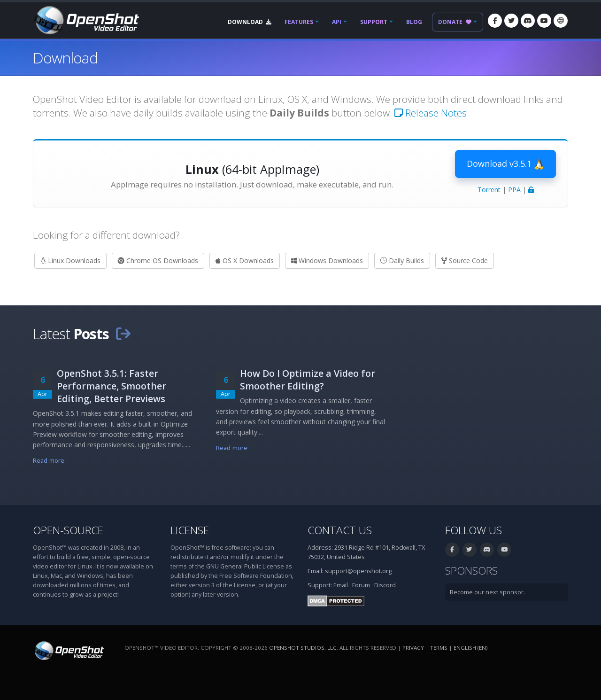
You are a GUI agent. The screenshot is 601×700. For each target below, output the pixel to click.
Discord (385, 585)
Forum (361, 585)
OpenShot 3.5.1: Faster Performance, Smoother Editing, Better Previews (112, 386)
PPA (514, 190)
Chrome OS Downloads (158, 261)
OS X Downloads (245, 261)
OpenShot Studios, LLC (303, 648)
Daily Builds (402, 261)
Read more (49, 461)
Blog (414, 22)
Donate (455, 22)
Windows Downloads (327, 261)
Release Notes (431, 113)
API (337, 22)
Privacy (413, 648)
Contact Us (340, 530)
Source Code (465, 261)
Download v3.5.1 (505, 164)
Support (374, 22)
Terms (439, 648)
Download (250, 22)
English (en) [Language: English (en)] (470, 648)
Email (341, 585)
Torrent (489, 190)
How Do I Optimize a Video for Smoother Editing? (308, 380)
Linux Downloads (70, 261)
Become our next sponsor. (487, 592)
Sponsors (471, 571)
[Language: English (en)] (561, 21)
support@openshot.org (358, 571)
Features (299, 22)
